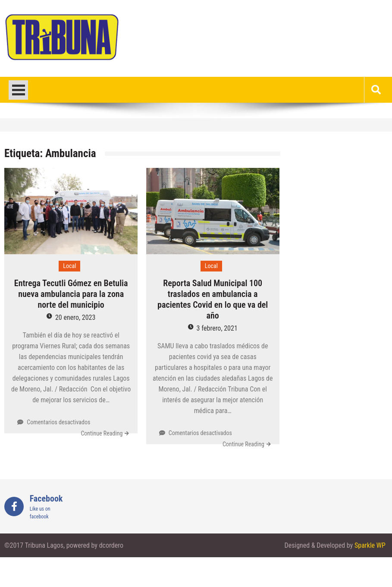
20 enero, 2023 (75, 317)
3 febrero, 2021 (217, 328)
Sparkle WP (370, 545)
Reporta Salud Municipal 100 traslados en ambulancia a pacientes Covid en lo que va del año (213, 299)
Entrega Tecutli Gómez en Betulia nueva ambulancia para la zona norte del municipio (71, 294)
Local (69, 266)
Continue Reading (102, 433)
